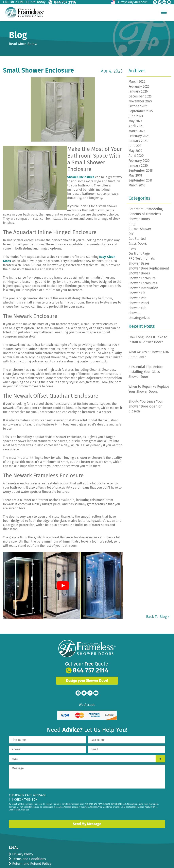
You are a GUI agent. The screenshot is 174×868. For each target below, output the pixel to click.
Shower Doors (139, 273)
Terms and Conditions (29, 859)
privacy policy (23, 813)
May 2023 (135, 121)
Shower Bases (139, 263)
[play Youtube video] (63, 585)
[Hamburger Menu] (164, 12)
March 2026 (137, 82)
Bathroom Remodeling (146, 209)
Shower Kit (137, 293)
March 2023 (137, 131)
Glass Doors (138, 244)
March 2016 (137, 185)
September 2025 (141, 111)
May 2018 (135, 175)
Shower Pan (137, 298)
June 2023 (136, 116)
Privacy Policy (22, 854)
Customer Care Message (28, 795)
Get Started (137, 239)
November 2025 (140, 101)
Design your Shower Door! (87, 681)
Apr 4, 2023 (112, 71)
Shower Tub (137, 308)
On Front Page (139, 254)
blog (132, 224)
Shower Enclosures (143, 283)
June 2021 (136, 146)
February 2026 (139, 87)
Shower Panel (139, 303)
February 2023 (139, 136)
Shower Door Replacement (149, 268)
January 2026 (138, 91)
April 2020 (136, 156)
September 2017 (140, 180)
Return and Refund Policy (31, 864)
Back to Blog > (158, 617)
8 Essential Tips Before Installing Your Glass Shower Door (146, 372)
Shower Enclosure (142, 278)
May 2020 (135, 151)
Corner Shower (140, 229)
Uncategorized (139, 318)
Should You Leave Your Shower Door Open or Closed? (146, 406)
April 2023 (136, 126)
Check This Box (26, 799)
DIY (131, 234)
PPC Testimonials (142, 259)
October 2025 (139, 106)
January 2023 (138, 141)
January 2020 (138, 166)
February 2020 (139, 161)
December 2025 (140, 96)
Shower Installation (143, 288)
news (132, 249)
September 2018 (141, 171)
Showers (135, 313)
